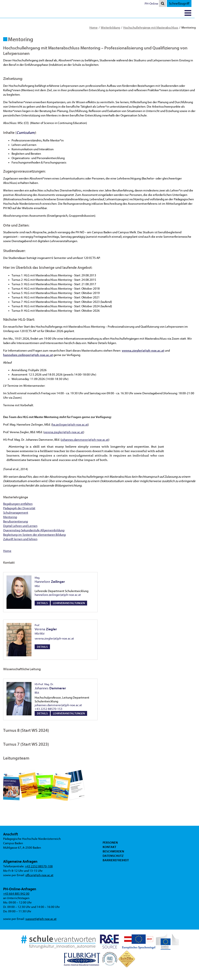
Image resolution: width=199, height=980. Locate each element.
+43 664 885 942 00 (16, 894)
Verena (46, 629)
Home (94, 28)
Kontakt (109, 847)
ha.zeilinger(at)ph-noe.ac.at (70, 425)
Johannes (50, 689)
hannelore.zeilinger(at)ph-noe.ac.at (58, 595)
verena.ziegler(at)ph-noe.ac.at (64, 432)
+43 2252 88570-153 (48, 709)
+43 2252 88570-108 (39, 866)
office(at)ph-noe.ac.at (39, 875)
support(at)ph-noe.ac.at (41, 919)
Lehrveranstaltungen (69, 603)
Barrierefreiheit (116, 860)
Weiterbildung (110, 28)
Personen (110, 843)
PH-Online (156, 4)
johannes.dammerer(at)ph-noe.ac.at (85, 440)
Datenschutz (113, 856)
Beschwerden (113, 851)
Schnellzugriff (184, 3)
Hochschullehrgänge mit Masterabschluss (151, 28)
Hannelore (50, 582)
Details (42, 603)
